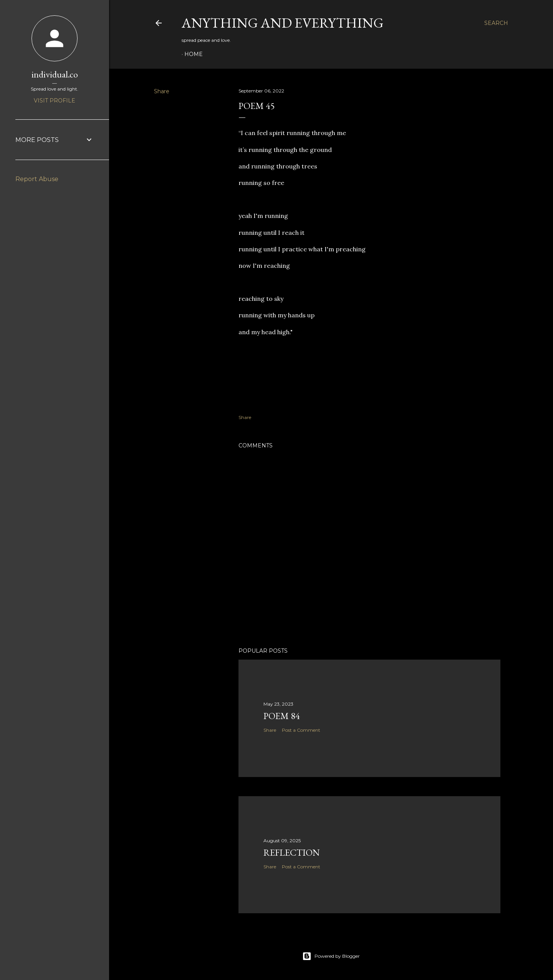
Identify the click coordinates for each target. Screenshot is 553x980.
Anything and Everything (283, 23)
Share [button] (162, 91)
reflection (292, 852)
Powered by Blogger (331, 956)
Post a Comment (301, 730)
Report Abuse (37, 179)
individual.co (55, 74)
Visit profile (55, 101)
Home (194, 54)
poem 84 (282, 716)
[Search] (496, 23)
